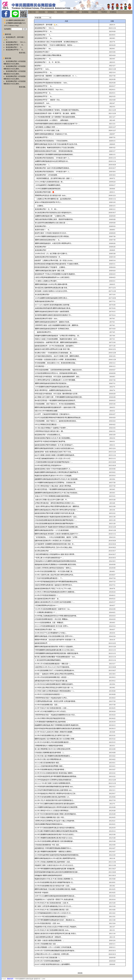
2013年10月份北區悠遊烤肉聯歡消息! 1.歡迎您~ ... (52, 677)
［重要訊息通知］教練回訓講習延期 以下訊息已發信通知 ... (55, 148)
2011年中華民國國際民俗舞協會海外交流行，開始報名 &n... (55, 920)
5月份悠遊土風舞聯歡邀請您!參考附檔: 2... (50, 753)
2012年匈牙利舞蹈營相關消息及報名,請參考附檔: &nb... (54, 790)
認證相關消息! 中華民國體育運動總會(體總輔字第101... (54, 848)
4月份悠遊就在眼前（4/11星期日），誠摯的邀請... (52, 120)
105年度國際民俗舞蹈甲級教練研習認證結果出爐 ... (52, 387)
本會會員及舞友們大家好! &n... (46, 629)
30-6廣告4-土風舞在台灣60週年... (46, 281)
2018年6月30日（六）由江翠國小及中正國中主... (51, 254)
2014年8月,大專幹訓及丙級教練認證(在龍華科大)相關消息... (55, 592)
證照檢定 (51, 12)
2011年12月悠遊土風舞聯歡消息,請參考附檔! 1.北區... (53, 862)
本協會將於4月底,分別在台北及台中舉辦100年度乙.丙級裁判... (56, 927)
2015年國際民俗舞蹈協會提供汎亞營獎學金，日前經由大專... (56, 483)
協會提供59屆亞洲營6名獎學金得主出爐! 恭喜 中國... (53, 349)
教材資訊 (60, 12)
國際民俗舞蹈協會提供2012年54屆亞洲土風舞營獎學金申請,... (56, 858)
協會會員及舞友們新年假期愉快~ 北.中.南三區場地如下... (54, 445)
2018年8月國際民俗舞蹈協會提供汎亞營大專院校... (52, 236)
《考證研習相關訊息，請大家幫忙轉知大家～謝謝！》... (54, 178)
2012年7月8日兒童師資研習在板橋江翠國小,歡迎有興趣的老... (56, 814)
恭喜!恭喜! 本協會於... (42, 893)
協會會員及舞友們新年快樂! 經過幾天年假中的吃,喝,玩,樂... (55, 513)
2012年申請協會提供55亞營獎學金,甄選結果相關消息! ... (54, 780)
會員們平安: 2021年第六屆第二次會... (48, 130)
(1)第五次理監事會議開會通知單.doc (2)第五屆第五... (53, 277)
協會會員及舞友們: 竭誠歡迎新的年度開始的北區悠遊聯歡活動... (57, 527)
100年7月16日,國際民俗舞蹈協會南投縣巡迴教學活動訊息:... (55, 896)
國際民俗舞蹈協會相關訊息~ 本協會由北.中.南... (51, 134)
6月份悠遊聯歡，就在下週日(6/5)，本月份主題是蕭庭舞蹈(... (55, 404)
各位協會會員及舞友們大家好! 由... (47, 599)
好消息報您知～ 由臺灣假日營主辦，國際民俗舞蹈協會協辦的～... (57, 342)
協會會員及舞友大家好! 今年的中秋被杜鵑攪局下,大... (53, 469)
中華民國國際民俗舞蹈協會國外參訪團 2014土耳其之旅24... (55, 650)
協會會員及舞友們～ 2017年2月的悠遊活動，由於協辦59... (55, 346)
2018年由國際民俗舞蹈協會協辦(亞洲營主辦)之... (52, 298)
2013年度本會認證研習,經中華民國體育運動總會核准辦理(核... (56, 776)
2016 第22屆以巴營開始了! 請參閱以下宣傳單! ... (51, 428)
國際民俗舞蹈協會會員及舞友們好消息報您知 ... (51, 383)
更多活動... (23, 87)
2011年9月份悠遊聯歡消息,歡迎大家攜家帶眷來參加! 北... (54, 882)
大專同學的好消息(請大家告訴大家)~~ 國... (49, 431)
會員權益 (85, 12)
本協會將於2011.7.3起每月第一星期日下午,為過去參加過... (55, 899)
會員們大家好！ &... (42, 230)
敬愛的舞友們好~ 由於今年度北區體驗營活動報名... (52, 168)
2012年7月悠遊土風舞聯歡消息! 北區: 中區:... (50, 817)
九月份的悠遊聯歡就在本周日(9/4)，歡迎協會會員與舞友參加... (56, 373)
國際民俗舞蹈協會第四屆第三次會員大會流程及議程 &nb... (55, 448)
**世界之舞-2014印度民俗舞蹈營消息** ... (49, 558)
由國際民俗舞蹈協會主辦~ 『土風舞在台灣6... (51, 216)
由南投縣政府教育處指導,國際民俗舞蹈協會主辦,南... (53, 308)
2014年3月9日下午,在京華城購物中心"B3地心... (51, 633)
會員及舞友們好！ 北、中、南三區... (48, 62)
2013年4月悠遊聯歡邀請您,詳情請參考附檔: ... (50, 770)
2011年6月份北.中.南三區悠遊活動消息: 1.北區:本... (52, 903)
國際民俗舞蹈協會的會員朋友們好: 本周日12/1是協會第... (54, 647)
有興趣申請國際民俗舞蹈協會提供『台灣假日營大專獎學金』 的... (57, 336)
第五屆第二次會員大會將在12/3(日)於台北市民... (51, 291)
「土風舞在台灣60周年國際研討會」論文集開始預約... (53, 199)
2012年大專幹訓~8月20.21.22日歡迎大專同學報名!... (52, 811)
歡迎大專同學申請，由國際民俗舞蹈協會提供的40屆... (53, 390)
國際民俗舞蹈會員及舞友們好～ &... (48, 240)
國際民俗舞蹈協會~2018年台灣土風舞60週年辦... (51, 284)
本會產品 (113, 12)
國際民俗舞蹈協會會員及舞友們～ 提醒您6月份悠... (52, 322)
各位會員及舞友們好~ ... (44, 295)
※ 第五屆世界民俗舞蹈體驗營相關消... (48, 660)
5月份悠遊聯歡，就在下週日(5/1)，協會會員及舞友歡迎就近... (56, 421)
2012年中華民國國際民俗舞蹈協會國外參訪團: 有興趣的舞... (55, 869)
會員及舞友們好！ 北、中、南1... (46, 209)
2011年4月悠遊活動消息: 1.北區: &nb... (48, 923)
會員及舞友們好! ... (42, 247)
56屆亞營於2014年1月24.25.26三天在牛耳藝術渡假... (52, 667)
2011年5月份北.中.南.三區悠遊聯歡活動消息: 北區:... (52, 910)
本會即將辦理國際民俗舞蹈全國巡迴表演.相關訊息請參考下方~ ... (57, 124)
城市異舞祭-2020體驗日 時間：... (46, 127)
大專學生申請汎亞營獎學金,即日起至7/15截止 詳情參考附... (55, 821)
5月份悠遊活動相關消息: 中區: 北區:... (48, 845)
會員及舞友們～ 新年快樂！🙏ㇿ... (47, 25)
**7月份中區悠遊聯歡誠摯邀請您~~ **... (49, 578)
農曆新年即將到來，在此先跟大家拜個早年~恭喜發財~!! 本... (56, 640)
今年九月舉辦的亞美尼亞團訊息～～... (48, 424)
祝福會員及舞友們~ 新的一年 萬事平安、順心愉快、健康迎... (56, 113)
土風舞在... (39, 206)
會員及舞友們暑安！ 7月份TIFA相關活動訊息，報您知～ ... (55, 45)
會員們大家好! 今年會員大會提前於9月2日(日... (51, 233)
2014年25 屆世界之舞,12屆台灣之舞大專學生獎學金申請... (54, 575)
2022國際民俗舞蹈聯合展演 (15, 20)
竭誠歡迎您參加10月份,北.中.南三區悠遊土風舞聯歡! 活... (54, 879)
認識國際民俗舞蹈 (73, 12)
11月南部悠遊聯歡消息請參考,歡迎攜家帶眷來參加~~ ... (54, 462)
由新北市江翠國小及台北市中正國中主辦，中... (51, 500)
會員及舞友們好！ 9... (14, 47)
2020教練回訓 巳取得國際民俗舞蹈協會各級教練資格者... (54, 155)
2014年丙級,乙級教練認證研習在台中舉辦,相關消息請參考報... (56, 616)
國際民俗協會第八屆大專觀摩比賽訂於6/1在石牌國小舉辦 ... (55, 739)
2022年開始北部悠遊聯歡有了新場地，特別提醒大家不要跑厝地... (57, 110)
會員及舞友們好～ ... (42, 226)
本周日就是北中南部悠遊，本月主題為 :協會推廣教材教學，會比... (58, 377)
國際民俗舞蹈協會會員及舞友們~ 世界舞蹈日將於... (52, 329)
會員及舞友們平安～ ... (43, 137)
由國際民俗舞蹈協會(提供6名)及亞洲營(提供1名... (52, 161)
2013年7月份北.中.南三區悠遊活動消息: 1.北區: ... (51, 708)
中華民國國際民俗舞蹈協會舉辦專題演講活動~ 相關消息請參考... (57, 653)
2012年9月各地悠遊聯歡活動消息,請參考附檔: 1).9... (52, 797)
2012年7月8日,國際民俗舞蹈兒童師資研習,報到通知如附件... (55, 804)
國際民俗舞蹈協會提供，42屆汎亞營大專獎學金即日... (53, 243)
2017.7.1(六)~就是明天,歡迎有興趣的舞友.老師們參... (53, 305)
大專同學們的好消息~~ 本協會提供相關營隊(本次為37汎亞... (55, 715)
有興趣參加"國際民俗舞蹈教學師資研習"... (49, 875)
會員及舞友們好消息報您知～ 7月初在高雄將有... (52, 141)
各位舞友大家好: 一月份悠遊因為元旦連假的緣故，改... (54, 353)
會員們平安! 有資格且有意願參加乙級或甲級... (51, 441)
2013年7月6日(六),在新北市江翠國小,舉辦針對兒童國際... (54, 732)
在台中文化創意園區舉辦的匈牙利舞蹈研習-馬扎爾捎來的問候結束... (58, 418)
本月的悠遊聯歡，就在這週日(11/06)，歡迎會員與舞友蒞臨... (55, 363)
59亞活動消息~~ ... (41, 366)
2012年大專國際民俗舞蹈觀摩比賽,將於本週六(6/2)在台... (54, 838)
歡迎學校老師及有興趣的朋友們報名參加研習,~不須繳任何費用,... (57, 264)
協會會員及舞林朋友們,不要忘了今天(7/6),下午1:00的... (53, 589)
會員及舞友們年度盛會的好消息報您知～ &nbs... (51, 83)
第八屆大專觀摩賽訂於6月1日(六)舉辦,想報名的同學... (53, 749)
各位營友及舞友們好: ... (43, 551)
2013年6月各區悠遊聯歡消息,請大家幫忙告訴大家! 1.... (53, 735)
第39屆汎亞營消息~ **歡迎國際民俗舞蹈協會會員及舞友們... (55, 489)
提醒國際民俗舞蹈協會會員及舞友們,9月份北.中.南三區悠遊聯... (57, 479)
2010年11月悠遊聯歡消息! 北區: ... (46, 944)
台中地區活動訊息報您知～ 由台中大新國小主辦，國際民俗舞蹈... (57, 356)
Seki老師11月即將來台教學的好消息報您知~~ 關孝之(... (54, 568)
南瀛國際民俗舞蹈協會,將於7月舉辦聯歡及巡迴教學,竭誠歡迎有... (57, 725)
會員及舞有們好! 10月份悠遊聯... (46, 175)
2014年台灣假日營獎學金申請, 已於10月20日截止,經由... (54, 547)
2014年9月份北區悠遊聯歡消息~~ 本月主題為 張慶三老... (54, 571)
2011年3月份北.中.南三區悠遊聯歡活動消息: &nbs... (52, 930)
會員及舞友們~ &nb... (42, 103)
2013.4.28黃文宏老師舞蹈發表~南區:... (48, 763)
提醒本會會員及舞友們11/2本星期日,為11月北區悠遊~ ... (54, 541)
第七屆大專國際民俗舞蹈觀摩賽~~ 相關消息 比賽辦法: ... (54, 852)
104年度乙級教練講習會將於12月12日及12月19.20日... (53, 459)
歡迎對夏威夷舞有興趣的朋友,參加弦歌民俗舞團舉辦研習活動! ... (57, 872)
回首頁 (80, 973)
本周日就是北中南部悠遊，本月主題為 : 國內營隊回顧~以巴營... (57, 394)
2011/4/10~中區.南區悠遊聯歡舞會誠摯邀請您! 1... (52, 917)
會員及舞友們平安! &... (43, 93)
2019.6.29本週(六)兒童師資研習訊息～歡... (49, 182)
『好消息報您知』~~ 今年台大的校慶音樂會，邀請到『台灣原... (57, 537)
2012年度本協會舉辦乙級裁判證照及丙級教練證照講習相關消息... (57, 855)
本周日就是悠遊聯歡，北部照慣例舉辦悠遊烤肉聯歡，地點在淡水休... (59, 370)
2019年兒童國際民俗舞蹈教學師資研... (48, 189)
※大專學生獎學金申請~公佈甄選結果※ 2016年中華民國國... (55, 380)
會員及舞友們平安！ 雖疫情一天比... (48, 100)
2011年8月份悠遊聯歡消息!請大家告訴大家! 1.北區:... (53, 886)
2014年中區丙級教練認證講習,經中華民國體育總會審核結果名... (57, 582)
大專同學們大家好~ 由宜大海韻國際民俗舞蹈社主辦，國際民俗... (57, 325)
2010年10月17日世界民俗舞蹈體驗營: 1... (49, 961)
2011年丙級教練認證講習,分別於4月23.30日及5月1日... (53, 913)
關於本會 (32, 12)
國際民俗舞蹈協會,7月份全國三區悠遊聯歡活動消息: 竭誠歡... (56, 889)
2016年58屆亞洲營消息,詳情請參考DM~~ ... (50, 465)
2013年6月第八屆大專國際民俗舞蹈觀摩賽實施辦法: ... (53, 756)
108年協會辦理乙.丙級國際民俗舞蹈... (48, 185)
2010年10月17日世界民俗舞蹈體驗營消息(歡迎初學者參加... (55, 951)
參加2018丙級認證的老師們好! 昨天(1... (48, 202)
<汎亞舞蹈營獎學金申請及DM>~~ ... (47, 605)
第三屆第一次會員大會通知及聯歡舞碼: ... (49, 940)
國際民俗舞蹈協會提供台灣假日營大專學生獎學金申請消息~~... (56, 510)
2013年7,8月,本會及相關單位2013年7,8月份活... (51, 711)
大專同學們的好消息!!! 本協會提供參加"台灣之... (51, 698)
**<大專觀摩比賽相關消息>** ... (46, 612)
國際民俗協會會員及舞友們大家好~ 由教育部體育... (52, 312)
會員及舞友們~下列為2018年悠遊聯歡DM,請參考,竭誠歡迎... (55, 274)
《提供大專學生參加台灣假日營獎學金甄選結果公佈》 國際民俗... (57, 506)
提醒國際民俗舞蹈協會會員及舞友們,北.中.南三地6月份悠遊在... (57, 493)
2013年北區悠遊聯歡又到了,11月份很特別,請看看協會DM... (55, 670)
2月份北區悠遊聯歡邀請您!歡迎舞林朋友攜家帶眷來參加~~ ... (56, 524)
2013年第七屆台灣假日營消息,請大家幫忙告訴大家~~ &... (54, 688)
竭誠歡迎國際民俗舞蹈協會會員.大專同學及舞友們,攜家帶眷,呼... (57, 472)
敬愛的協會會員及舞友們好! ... (46, 301)
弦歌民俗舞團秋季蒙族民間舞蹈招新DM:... (49, 824)
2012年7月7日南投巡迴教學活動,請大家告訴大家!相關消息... (55, 828)
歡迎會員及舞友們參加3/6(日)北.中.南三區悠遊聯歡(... (53, 438)
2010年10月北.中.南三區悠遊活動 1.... (48, 958)
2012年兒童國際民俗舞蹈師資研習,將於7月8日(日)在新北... (55, 835)
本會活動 (42, 12)
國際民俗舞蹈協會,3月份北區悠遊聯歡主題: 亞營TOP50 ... (54, 636)
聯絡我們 (10, 979)
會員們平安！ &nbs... (42, 69)
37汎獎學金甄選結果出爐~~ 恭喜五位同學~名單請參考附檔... (55, 701)
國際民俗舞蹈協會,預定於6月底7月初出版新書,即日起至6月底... (56, 144)
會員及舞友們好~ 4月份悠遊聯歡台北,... (48, 435)
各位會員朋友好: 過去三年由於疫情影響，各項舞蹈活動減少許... (57, 42)
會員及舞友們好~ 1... (42, 165)
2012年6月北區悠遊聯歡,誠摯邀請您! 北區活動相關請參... (54, 841)
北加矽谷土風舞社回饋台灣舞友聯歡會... (48, 55)
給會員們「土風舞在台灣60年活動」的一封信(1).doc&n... (54, 260)
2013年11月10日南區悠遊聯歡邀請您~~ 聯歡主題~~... (53, 664)
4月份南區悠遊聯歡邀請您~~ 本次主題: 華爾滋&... (52, 619)
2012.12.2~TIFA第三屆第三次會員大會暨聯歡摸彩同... (53, 783)
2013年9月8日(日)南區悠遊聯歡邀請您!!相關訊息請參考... (54, 684)
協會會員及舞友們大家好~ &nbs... (47, 319)
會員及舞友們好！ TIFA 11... (16, 42)
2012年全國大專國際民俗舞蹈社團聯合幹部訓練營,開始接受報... (57, 831)
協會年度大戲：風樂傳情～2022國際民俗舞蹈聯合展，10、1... (56, 76)
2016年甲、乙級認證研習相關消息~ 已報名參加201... (53, 414)
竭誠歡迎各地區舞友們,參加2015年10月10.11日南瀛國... (54, 476)
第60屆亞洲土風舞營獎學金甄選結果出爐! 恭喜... (51, 288)
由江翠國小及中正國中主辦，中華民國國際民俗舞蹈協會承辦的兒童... (59, 397)
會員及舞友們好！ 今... (43, 59)
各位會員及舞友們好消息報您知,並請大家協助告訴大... (54, 213)
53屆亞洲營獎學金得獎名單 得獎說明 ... (48, 937)
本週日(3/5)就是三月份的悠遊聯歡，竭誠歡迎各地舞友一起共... (56, 339)
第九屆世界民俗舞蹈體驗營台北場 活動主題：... (51, 223)
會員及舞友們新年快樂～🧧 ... (45, 192)
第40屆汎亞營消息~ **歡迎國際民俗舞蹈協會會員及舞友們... (55, 400)
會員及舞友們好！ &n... (43, 49)
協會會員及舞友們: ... (43, 643)
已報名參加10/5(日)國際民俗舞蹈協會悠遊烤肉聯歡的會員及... (56, 561)
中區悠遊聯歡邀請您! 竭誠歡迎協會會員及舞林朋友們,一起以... (56, 517)
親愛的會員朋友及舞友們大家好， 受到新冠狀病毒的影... (54, 151)
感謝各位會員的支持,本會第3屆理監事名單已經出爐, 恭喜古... (56, 934)
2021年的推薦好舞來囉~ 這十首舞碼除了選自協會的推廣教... (55, 117)
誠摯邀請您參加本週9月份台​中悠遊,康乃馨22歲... (51, 681)
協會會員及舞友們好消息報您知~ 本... (48, 257)
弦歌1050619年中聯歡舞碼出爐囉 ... (47, 411)
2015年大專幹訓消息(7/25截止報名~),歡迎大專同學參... (53, 486)
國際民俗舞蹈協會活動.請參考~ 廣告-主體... (50, 271)
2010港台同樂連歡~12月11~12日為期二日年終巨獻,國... (53, 947)
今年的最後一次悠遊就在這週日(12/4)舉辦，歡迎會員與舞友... (56, 360)
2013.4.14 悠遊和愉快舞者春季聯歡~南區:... (49, 766)
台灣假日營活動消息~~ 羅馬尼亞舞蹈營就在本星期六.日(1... (55, 503)
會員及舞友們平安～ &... (44, 72)
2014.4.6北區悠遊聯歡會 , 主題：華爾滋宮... (49, 623)
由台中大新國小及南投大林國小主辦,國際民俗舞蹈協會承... (55, 455)
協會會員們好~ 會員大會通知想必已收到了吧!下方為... (53, 452)
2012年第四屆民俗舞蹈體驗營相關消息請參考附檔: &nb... (54, 787)
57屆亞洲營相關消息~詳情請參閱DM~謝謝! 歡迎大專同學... (55, 554)
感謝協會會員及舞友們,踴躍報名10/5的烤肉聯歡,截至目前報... (56, 565)
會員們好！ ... (40, 66)
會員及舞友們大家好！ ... (44, 52)
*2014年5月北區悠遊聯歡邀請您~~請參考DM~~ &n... (53, 609)
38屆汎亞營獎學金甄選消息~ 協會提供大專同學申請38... (54, 585)
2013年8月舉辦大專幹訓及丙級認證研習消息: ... (51, 718)
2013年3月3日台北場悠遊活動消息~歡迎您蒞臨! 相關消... (54, 773)
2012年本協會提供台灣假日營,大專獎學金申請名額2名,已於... (56, 794)
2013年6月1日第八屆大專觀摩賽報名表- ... (49, 759)
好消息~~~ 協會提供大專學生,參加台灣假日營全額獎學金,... (55, 674)
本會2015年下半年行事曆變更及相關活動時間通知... (53, 496)
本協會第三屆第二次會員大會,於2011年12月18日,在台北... (54, 865)
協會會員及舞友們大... (43, 332)
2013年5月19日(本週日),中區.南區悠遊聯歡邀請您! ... (53, 742)
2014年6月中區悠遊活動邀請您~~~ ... (47, 595)
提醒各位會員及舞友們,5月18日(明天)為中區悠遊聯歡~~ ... (55, 602)
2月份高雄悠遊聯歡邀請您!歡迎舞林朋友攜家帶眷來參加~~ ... (56, 520)
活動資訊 (94, 12)
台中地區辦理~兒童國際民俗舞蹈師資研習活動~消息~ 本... (55, 544)
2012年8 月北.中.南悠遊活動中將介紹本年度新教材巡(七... (54, 800)
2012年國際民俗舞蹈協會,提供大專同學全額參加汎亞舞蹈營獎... (57, 807)
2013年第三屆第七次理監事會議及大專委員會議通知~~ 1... (55, 691)
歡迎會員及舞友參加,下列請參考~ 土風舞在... (51, 267)
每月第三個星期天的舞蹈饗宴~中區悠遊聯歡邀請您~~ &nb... (55, 657)
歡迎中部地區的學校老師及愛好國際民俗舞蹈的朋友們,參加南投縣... (58, 729)
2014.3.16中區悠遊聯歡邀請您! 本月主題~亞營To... (52, 626)
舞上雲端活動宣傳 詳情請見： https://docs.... (50, 90)
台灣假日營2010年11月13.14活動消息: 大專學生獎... (52, 954)
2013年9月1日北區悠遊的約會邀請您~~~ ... (49, 694)
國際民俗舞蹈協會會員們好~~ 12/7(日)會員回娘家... (52, 530)
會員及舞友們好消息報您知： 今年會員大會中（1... (52, 158)
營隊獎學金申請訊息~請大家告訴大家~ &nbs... (51, 195)
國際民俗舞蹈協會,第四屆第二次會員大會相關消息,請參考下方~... (57, 534)
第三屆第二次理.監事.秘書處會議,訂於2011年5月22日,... (54, 906)
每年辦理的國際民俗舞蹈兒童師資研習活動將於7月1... (53, 315)
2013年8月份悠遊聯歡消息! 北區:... (47, 705)
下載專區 (104, 12)
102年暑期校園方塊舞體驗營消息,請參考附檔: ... (51, 722)
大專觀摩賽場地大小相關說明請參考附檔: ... (50, 746)
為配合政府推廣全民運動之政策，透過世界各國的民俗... (54, 219)
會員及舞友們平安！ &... (15, 45)
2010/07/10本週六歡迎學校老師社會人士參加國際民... (53, 964)
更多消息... (23, 53)
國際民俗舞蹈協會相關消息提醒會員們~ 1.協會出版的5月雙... (56, 407)
